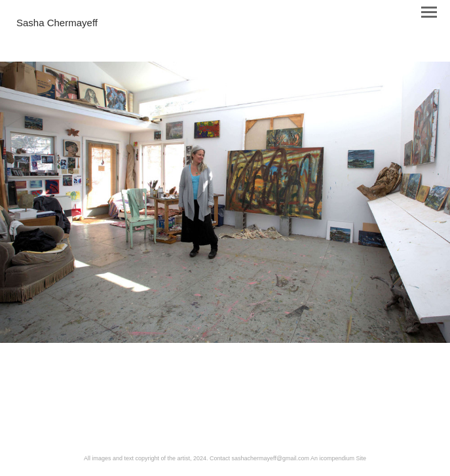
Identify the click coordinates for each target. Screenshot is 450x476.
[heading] (57, 24)
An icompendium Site (338, 458)
